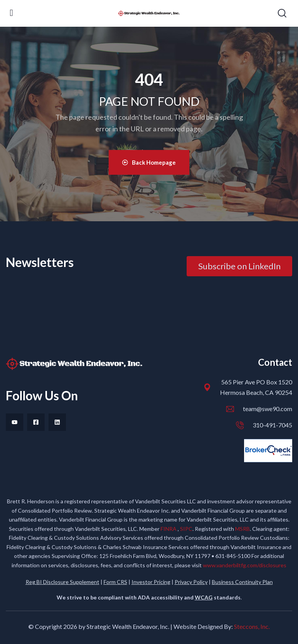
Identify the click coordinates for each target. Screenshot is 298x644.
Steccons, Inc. (252, 626)
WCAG (204, 597)
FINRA (169, 529)
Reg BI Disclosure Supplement (62, 582)
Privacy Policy (191, 582)
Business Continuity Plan (242, 582)
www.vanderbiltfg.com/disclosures (245, 565)
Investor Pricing (151, 582)
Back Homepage (149, 162)
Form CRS (115, 582)
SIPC (186, 529)
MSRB (243, 529)
